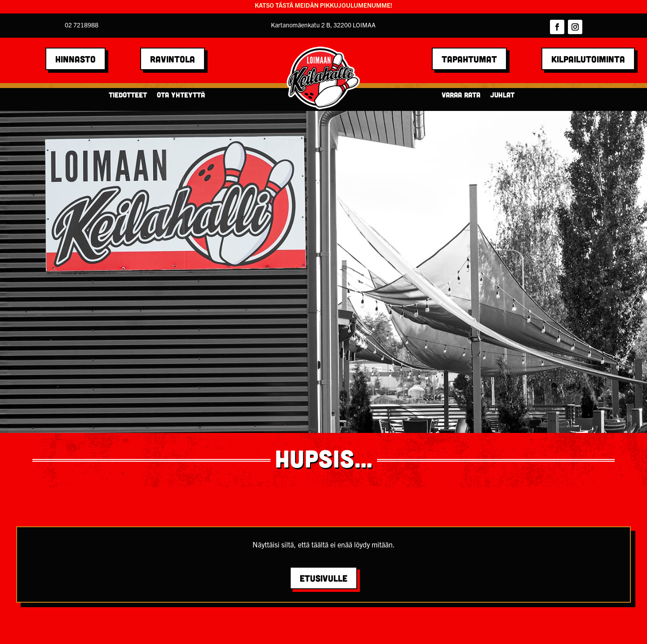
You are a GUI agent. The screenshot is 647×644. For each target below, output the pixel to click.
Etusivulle (323, 578)
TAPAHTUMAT (469, 59)
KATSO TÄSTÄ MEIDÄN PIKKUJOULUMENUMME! (323, 5)
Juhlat (502, 95)
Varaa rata (461, 95)
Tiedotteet (128, 95)
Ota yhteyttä (181, 95)
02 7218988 (82, 25)
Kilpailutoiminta (588, 59)
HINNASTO (75, 59)
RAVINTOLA (173, 59)
